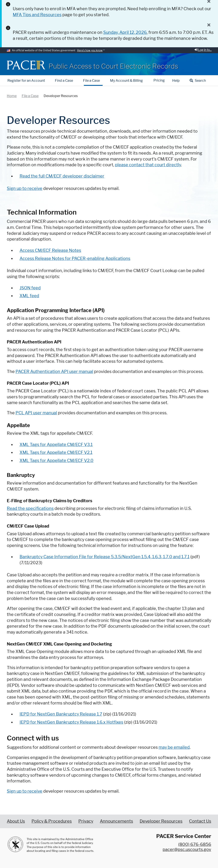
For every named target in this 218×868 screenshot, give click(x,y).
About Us (16, 821)
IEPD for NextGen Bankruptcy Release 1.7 (61, 714)
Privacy (86, 821)
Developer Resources (161, 821)
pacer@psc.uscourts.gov (187, 849)
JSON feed (30, 288)
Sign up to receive (25, 791)
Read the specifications (30, 508)
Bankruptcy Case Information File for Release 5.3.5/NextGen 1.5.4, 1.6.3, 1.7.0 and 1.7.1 (105, 557)
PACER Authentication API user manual (54, 372)
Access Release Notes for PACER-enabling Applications (75, 258)
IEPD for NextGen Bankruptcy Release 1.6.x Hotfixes (71, 722)
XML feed (29, 296)
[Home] (26, 65)
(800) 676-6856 (195, 844)
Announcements (116, 821)
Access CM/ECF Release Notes (50, 250)
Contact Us (200, 821)
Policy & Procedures (52, 821)
